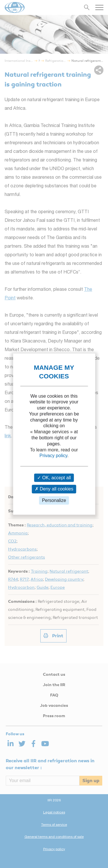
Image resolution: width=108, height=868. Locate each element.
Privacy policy (53, 456)
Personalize (54, 500)
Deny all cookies (54, 489)
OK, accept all (54, 478)
